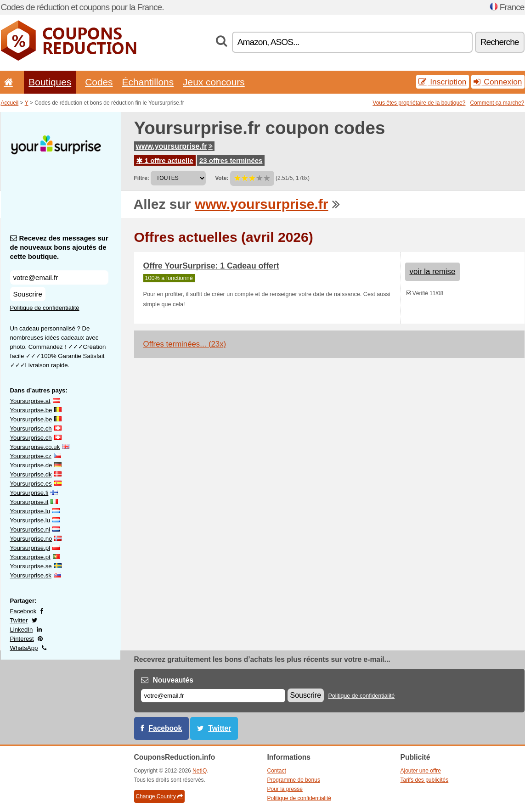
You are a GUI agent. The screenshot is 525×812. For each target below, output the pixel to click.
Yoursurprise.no (31, 539)
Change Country (159, 796)
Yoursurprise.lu (30, 511)
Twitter (19, 620)
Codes (99, 82)
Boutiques (50, 82)
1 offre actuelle (165, 160)
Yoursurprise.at (30, 401)
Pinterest (22, 639)
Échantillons (148, 82)
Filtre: (142, 178)
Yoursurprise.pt (30, 557)
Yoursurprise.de (31, 465)
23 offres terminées (231, 160)
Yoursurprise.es (31, 484)
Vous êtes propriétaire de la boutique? (419, 103)
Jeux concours (214, 82)
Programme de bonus (294, 780)
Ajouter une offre (421, 771)
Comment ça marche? (497, 103)
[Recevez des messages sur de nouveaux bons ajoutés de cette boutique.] (59, 277)
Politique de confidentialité (45, 308)
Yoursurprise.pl (30, 548)
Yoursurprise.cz (31, 456)
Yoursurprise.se (31, 566)
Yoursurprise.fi (29, 493)
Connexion (498, 82)
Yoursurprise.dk (31, 474)
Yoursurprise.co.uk (35, 447)
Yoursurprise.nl (30, 529)
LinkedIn (22, 630)
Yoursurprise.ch (31, 428)
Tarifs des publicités (425, 780)
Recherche (500, 42)
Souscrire (28, 294)
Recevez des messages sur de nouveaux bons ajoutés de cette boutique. (59, 247)
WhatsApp (24, 648)
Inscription (442, 82)
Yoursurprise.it (29, 502)
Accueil (10, 103)
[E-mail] (213, 696)
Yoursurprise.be (31, 410)
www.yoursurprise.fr (174, 146)
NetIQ (200, 771)
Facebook (23, 611)
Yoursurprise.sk (31, 575)
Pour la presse (285, 789)
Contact (277, 771)
